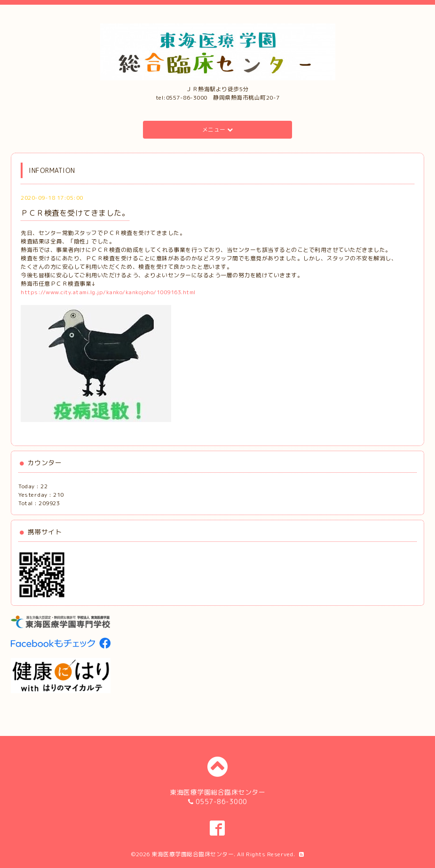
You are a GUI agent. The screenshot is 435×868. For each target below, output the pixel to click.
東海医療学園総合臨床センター (193, 854)
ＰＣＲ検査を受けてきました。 (75, 213)
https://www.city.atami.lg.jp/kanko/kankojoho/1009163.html (108, 292)
